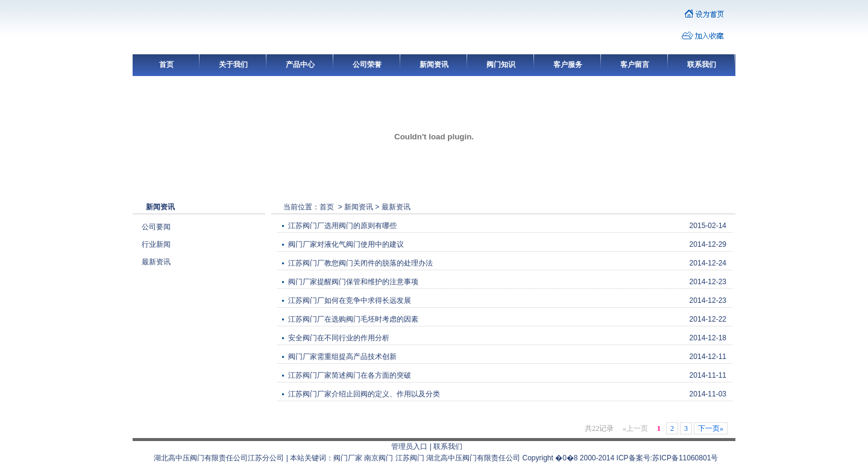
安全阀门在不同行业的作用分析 (339, 338)
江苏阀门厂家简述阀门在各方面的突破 (350, 375)
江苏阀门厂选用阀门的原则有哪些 (342, 226)
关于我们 (233, 65)
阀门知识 (501, 65)
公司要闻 (156, 227)
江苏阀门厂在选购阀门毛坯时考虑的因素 (353, 319)
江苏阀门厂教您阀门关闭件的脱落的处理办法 (360, 263)
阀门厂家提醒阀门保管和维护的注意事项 (353, 282)
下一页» (711, 428)
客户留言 (635, 65)
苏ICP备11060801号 (685, 458)
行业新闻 (156, 244)
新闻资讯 (434, 65)
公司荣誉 (367, 65)
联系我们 (702, 65)
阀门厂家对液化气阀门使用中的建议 (346, 244)
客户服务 (568, 65)
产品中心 (300, 65)
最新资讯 (156, 262)
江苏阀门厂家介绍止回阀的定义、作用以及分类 (364, 394)
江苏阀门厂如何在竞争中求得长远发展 (350, 300)
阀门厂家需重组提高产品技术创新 (342, 357)
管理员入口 (409, 446)
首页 (166, 65)
